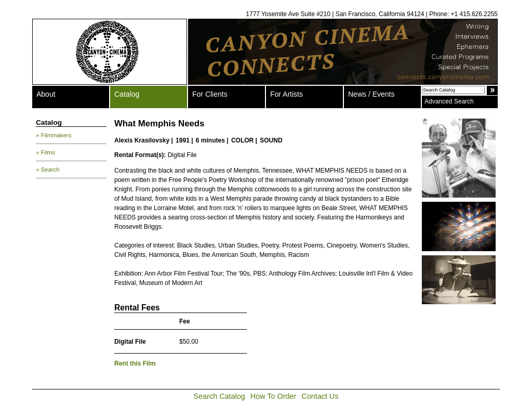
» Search (48, 170)
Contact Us (320, 396)
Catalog (127, 94)
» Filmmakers (54, 135)
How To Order (274, 396)
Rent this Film (135, 363)
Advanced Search (449, 101)
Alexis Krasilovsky (142, 140)
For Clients (210, 94)
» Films (45, 152)
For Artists (287, 94)
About (46, 94)
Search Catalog (220, 396)
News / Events (371, 94)
